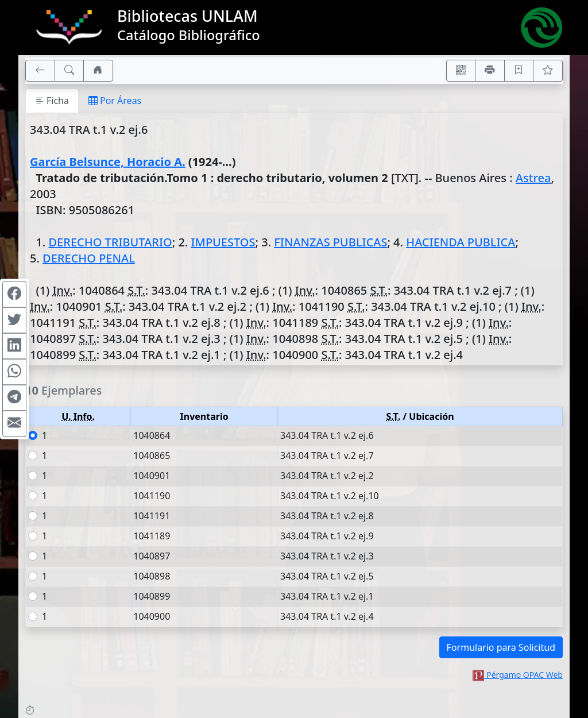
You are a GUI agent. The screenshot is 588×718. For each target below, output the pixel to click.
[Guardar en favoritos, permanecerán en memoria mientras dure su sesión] (519, 71)
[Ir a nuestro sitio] (98, 71)
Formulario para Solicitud (501, 647)
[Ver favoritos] (548, 71)
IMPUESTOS (223, 242)
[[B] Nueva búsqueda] (69, 71)
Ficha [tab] (52, 101)
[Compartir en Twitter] (14, 321)
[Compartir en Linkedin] (14, 346)
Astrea (533, 178)
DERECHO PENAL (89, 258)
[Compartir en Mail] (14, 424)
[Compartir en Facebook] (14, 295)
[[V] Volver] (40, 71)
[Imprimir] (490, 71)
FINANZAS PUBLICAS (330, 242)
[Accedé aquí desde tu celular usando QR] (461, 71)
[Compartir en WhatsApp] (14, 372)
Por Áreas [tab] (115, 101)
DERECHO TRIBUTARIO (110, 242)
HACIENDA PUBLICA (461, 242)
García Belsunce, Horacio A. (108, 162)
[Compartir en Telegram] (14, 398)
